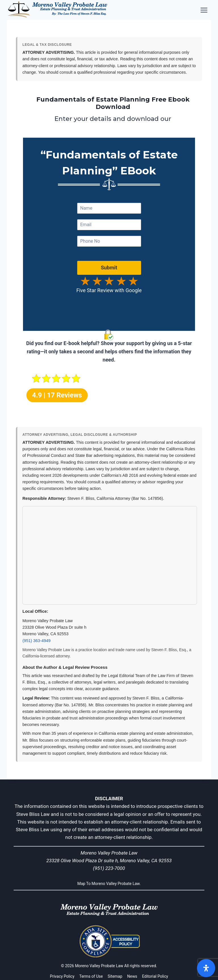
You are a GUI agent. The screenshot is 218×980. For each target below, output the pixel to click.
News (132, 976)
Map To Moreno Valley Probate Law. (109, 883)
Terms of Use (91, 976)
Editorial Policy (155, 976)
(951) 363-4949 (36, 641)
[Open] (206, 968)
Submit (109, 272)
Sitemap (115, 976)
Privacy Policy (62, 976)
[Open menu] (204, 10)
